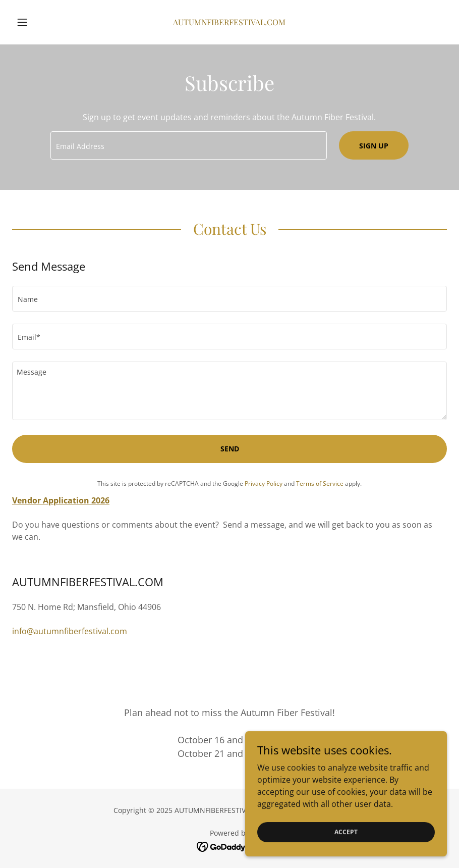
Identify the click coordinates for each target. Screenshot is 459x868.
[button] (45, 22)
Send (230, 449)
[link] (229, 22)
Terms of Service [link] (320, 483)
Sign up (374, 146)
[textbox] (189, 145)
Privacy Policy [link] (264, 483)
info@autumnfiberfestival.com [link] (70, 631)
